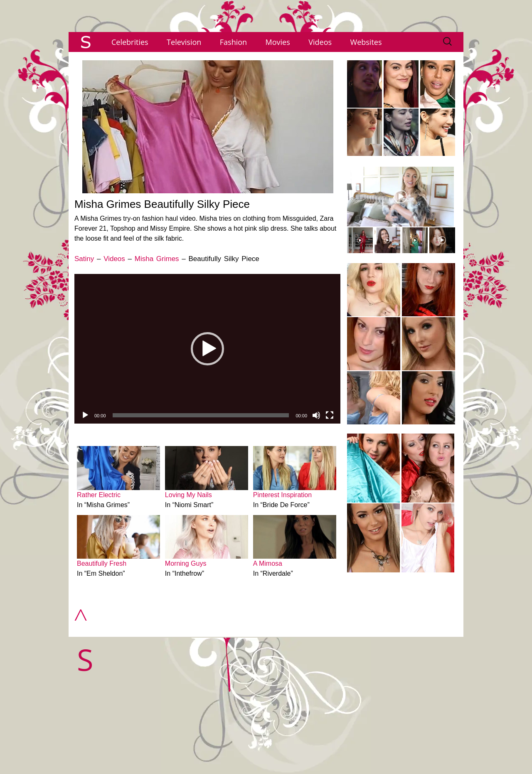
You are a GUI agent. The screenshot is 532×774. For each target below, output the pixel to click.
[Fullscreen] (330, 415)
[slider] (201, 415)
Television (184, 42)
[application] (207, 349)
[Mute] (316, 415)
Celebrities (130, 42)
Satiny (84, 259)
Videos (320, 42)
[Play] (85, 415)
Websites (366, 42)
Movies (278, 42)
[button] (207, 349)
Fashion (233, 42)
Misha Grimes (157, 259)
